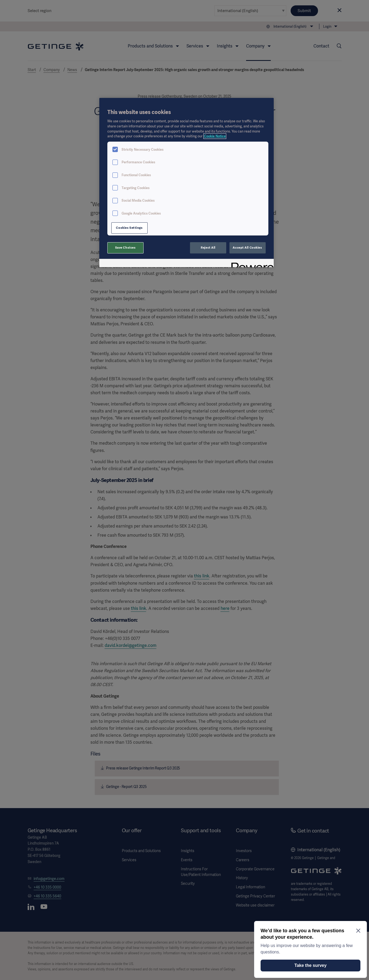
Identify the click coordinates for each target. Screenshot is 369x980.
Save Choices (125, 248)
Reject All (208, 248)
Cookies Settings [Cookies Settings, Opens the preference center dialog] (129, 228)
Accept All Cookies (247, 248)
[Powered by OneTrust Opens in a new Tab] (251, 264)
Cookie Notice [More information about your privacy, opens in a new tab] (215, 136)
